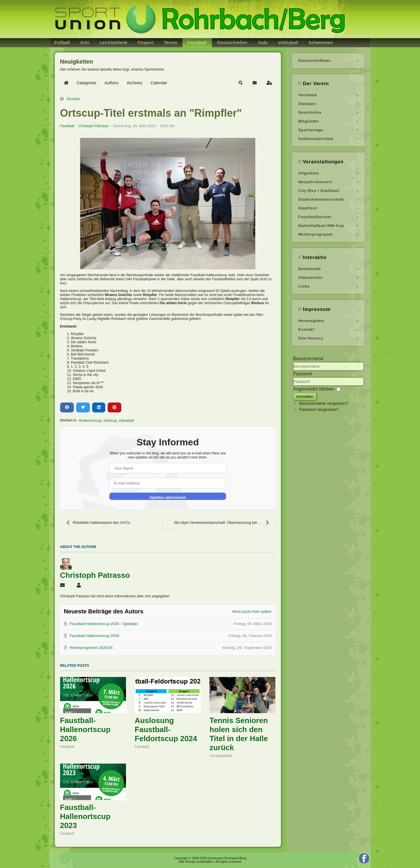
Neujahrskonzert (315, 182)
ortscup (111, 421)
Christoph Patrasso (94, 126)
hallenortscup (91, 421)
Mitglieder (309, 121)
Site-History (311, 338)
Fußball (62, 43)
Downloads (310, 269)
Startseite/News (315, 61)
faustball (127, 421)
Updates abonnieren (168, 497)
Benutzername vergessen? (324, 403)
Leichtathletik (113, 43)
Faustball (197, 43)
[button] (241, 83)
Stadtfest (308, 208)
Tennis (171, 43)
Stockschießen (232, 43)
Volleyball (288, 43)
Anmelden (305, 397)
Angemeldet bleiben (314, 389)
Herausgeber (311, 321)
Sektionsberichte (316, 139)
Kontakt (306, 329)
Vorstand (308, 95)
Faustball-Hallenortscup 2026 (85, 729)
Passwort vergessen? (319, 409)
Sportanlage (311, 130)
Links (304, 286)
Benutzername (308, 359)
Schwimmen (321, 43)
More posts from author (252, 611)
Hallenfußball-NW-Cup (321, 226)
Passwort (303, 374)
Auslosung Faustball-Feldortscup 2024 (166, 729)
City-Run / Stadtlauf (319, 191)
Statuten (307, 104)
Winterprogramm (316, 234)
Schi (85, 43)
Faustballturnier (315, 217)
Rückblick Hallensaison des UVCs (98, 523)
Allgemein (309, 173)
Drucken (73, 99)
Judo (263, 43)
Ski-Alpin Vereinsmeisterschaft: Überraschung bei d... (222, 523)
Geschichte (310, 112)
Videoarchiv (311, 278)
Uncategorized (221, 756)
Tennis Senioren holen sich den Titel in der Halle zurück (239, 734)
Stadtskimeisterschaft (321, 199)
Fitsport (146, 43)
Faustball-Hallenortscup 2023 (85, 816)
